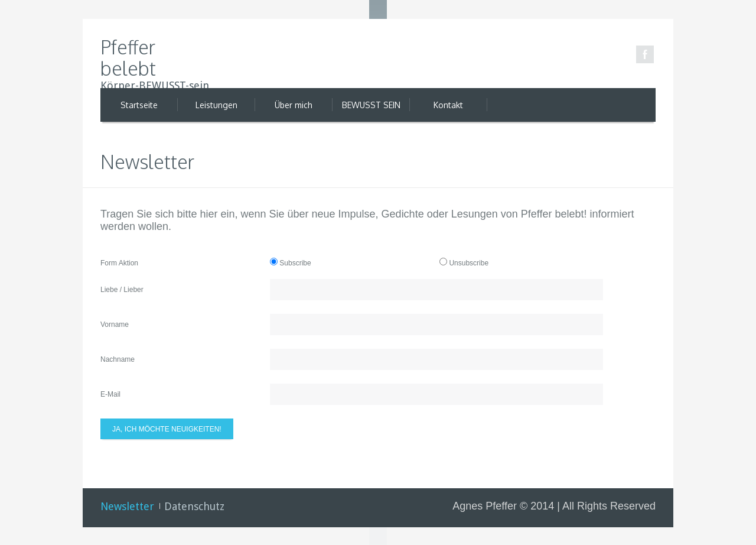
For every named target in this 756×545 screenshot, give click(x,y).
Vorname (115, 325)
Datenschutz (194, 506)
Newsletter (127, 506)
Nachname (118, 359)
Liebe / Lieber (122, 290)
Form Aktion (119, 263)
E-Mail (110, 394)
